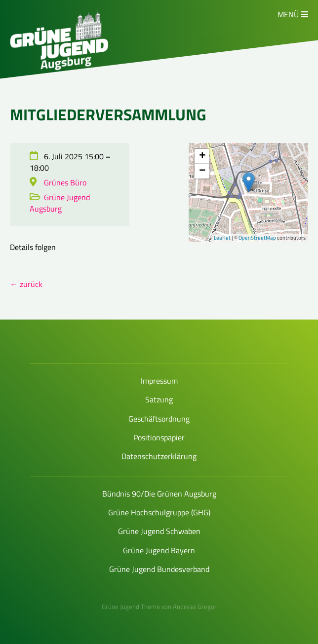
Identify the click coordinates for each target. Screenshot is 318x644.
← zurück (26, 284)
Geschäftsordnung (159, 419)
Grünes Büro (65, 182)
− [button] (202, 171)
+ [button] (202, 156)
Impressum (159, 381)
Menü (288, 14)
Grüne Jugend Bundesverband (159, 569)
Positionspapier (159, 437)
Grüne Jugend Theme (131, 607)
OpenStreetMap (257, 238)
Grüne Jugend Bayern (159, 550)
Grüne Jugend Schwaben (159, 531)
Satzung (159, 399)
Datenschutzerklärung (159, 456)
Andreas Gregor (195, 607)
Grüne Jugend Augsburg (60, 203)
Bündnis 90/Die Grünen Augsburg (159, 494)
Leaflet (222, 238)
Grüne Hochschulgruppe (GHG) (159, 512)
